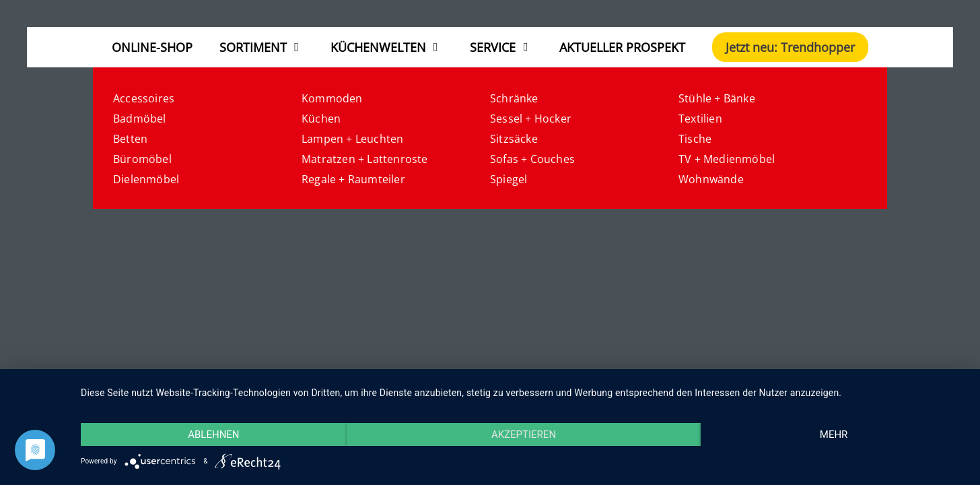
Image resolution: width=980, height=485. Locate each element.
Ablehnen (213, 434)
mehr (834, 434)
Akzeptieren (524, 434)
